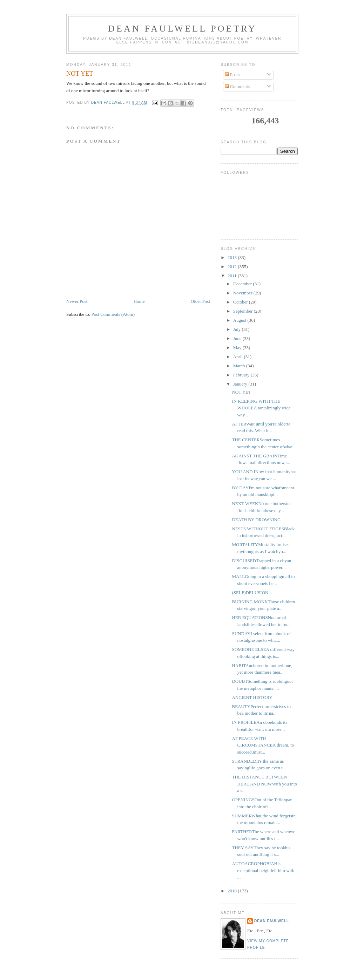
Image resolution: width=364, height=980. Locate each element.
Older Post (200, 301)
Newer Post (77, 301)
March (240, 366)
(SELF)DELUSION (250, 593)
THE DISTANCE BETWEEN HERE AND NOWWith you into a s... (264, 784)
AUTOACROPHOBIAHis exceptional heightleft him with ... (263, 870)
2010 (233, 891)
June (238, 338)
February (242, 375)
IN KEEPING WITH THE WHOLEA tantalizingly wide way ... (261, 408)
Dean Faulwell (272, 921)
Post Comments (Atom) (113, 314)
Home (139, 301)
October (241, 302)
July (238, 329)
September (244, 311)
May (238, 348)
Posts (232, 74)
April (239, 357)
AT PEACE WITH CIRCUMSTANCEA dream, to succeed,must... (263, 745)
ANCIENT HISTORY (252, 697)
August (240, 320)
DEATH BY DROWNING (256, 520)
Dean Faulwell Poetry (182, 29)
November (243, 293)
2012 (233, 267)
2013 (233, 257)
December (243, 284)
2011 (233, 276)
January (241, 384)
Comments (237, 86)
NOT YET (241, 392)
